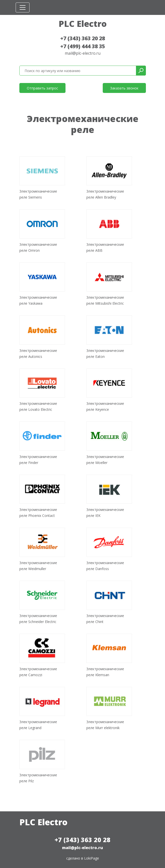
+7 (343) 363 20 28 (83, 38)
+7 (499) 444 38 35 (83, 46)
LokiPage (92, 858)
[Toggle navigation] (23, 7)
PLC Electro (83, 24)
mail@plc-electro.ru (83, 53)
